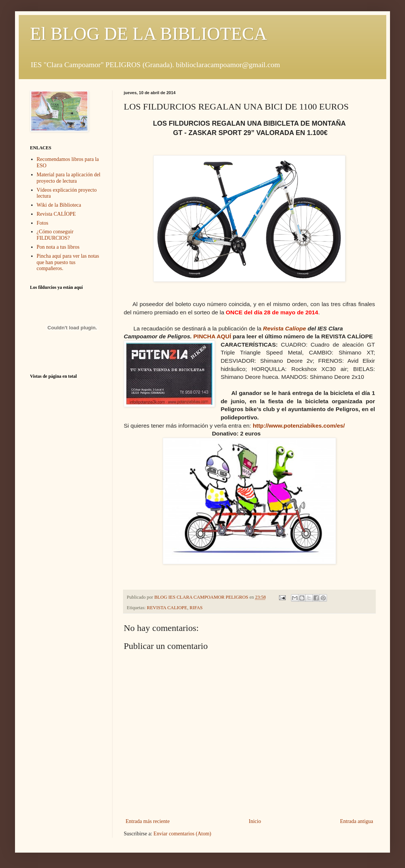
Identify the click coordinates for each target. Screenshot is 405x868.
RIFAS (196, 608)
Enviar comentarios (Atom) (182, 834)
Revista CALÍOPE (56, 214)
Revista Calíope (284, 328)
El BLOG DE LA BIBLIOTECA (148, 34)
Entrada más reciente (148, 821)
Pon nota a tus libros (58, 247)
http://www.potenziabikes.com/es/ (299, 426)
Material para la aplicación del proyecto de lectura (69, 178)
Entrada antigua (357, 821)
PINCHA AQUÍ (212, 336)
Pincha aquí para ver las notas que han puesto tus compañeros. (68, 262)
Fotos (43, 223)
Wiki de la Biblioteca (59, 205)
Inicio (255, 821)
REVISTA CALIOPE (167, 608)
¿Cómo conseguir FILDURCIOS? (55, 235)
